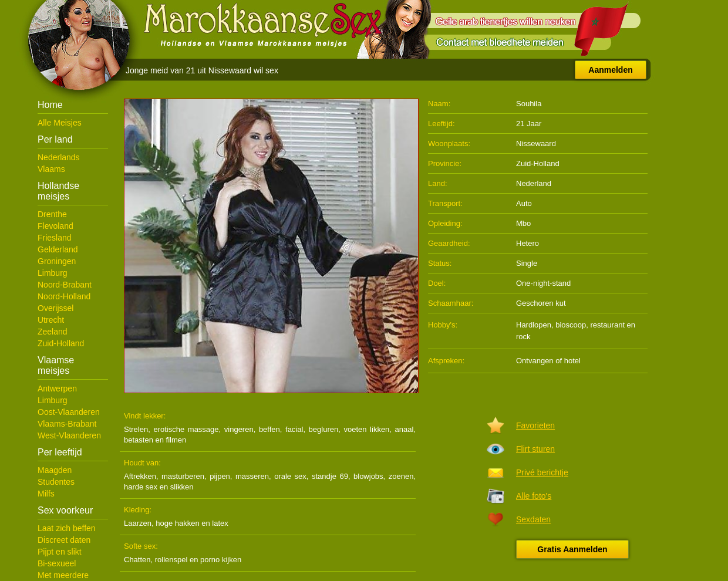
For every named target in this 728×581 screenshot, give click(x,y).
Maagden (55, 470)
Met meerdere (63, 575)
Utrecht (51, 320)
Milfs (46, 494)
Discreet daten (64, 540)
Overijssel (55, 308)
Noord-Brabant (65, 285)
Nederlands (59, 157)
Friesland (55, 238)
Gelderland (58, 249)
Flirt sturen (535, 449)
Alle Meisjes (60, 123)
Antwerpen (57, 389)
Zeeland (53, 332)
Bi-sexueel (57, 563)
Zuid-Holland (61, 343)
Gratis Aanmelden (572, 549)
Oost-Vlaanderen (69, 412)
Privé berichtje (542, 472)
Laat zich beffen (67, 528)
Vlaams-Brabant (67, 424)
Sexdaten (533, 519)
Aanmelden (610, 70)
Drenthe (52, 214)
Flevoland (55, 226)
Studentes (56, 482)
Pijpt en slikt (60, 552)
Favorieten (535, 425)
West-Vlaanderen (69, 435)
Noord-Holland (64, 296)
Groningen (57, 261)
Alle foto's (534, 496)
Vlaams (51, 169)
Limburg (53, 273)
